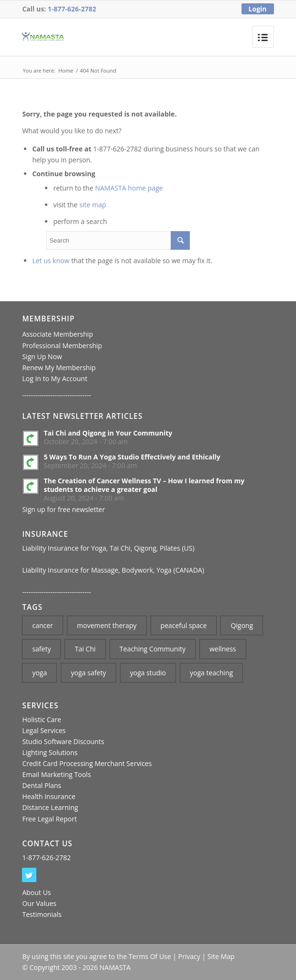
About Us (36, 892)
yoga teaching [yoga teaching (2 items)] (211, 673)
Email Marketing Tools (56, 774)
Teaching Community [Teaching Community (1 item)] (153, 649)
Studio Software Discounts (63, 741)
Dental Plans (42, 785)
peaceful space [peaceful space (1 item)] (184, 625)
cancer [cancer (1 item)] (42, 625)
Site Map (221, 956)
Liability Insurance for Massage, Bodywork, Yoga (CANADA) (113, 570)
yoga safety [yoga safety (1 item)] (88, 673)
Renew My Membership (59, 367)
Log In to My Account (55, 378)
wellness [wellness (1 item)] (223, 649)
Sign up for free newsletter (63, 509)
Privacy (189, 956)
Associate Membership (57, 334)
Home (66, 70)
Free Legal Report (49, 819)
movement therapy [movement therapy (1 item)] (107, 625)
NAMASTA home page (129, 188)
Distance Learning (50, 807)
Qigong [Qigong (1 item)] (242, 625)
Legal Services (44, 730)
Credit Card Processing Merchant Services (87, 763)
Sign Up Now (42, 357)
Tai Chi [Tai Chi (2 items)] (85, 649)
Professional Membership (62, 346)
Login (258, 9)
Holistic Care (42, 719)
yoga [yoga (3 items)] (39, 673)
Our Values (39, 903)
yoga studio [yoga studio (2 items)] (148, 673)
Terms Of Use (150, 956)
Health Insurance (49, 796)
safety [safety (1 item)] (41, 649)
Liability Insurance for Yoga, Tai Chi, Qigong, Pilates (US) (108, 548)
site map (93, 205)
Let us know (51, 261)
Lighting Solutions (50, 752)
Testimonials (42, 914)
